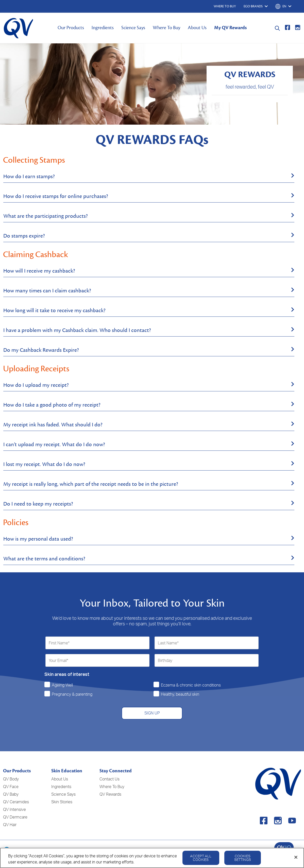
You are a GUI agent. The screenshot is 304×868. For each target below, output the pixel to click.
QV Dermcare (15, 817)
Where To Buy (166, 28)
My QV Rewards (230, 28)
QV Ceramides (16, 802)
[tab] (149, 177)
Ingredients (103, 28)
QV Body (11, 779)
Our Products (71, 28)
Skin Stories (62, 802)
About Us (197, 28)
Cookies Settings (243, 858)
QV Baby (11, 794)
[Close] (296, 857)
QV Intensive (14, 809)
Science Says (133, 28)
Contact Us (109, 779)
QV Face (11, 787)
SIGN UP (152, 713)
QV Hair (10, 825)
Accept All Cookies (201, 858)
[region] (152, 858)
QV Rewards (110, 794)
